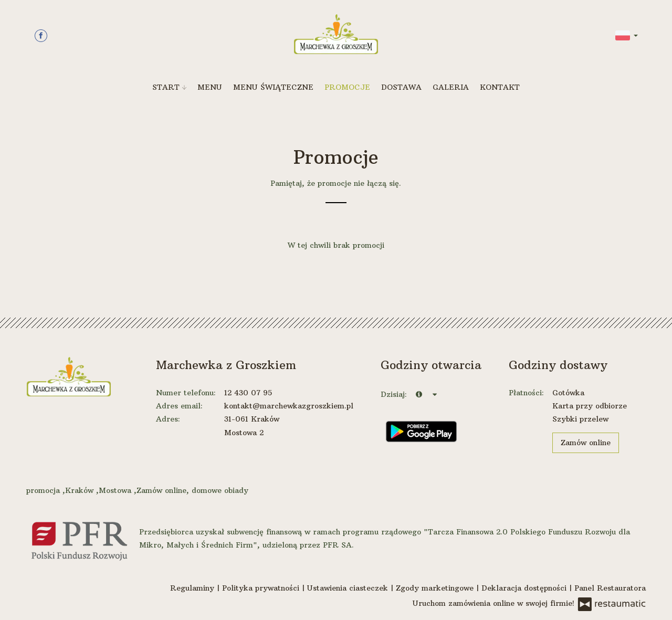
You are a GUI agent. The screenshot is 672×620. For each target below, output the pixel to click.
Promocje (347, 87)
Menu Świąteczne (273, 87)
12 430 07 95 (248, 393)
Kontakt (500, 87)
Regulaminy (193, 588)
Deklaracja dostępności (525, 588)
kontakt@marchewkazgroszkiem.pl (289, 406)
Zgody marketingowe (436, 588)
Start (169, 87)
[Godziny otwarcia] (435, 395)
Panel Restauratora (610, 588)
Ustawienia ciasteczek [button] (349, 588)
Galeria (451, 87)
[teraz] (419, 395)
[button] (627, 35)
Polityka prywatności (262, 588)
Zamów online (586, 443)
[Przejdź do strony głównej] (336, 34)
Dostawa (401, 87)
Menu (210, 87)
